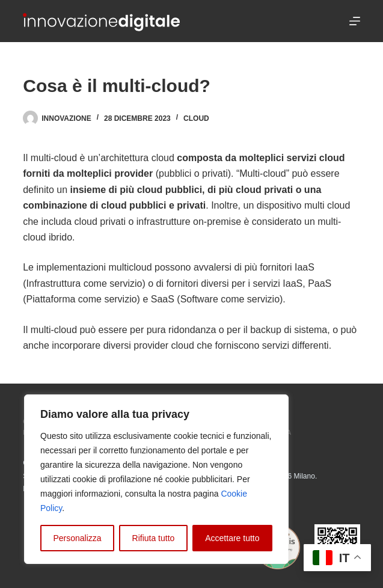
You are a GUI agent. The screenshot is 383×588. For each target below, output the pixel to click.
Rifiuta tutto (154, 538)
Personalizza (77, 538)
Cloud (196, 118)
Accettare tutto (232, 538)
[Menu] (355, 21)
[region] (156, 479)
